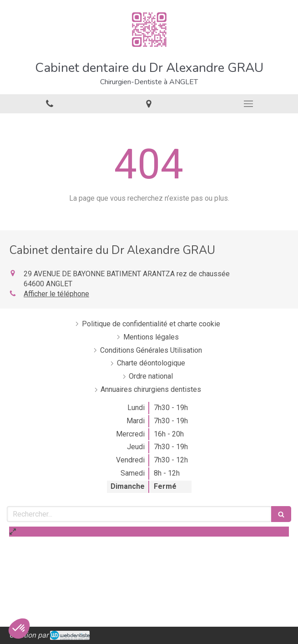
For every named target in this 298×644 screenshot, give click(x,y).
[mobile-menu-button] (248, 104)
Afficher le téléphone (56, 294)
